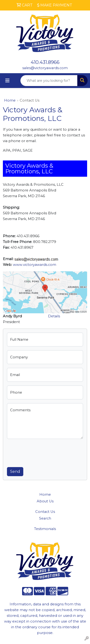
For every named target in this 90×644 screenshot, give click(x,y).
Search (45, 518)
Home (10, 100)
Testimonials (45, 529)
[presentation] (43, 452)
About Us (45, 501)
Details (54, 316)
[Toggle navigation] (7, 81)
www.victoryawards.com (35, 265)
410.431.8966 (45, 62)
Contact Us (45, 512)
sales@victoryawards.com (45, 68)
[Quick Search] (49, 81)
